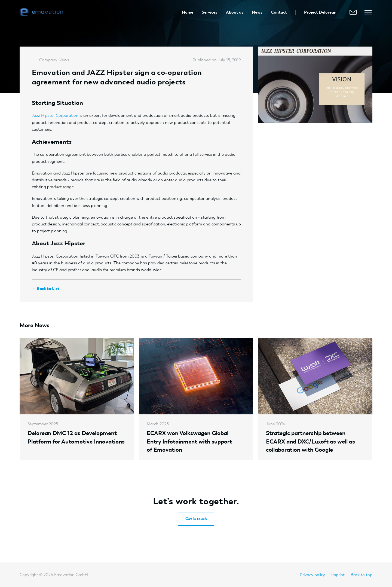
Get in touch (196, 519)
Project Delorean (320, 12)
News (257, 12)
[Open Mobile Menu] (368, 12)
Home (188, 12)
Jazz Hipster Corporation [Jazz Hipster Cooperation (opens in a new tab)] (55, 115)
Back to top (362, 575)
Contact (279, 12)
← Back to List (46, 288)
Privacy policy (312, 575)
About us (235, 12)
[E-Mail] (353, 12)
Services (209, 12)
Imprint (338, 575)
